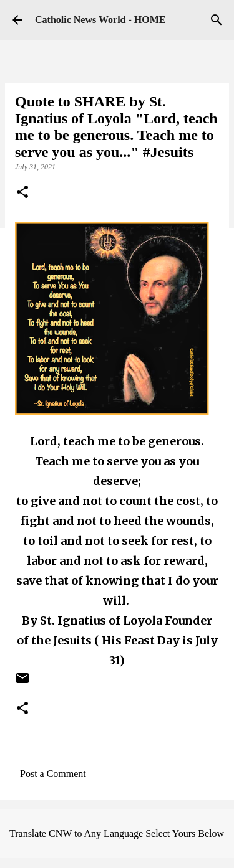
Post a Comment (53, 774)
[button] (22, 193)
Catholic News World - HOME (100, 20)
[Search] (217, 20)
